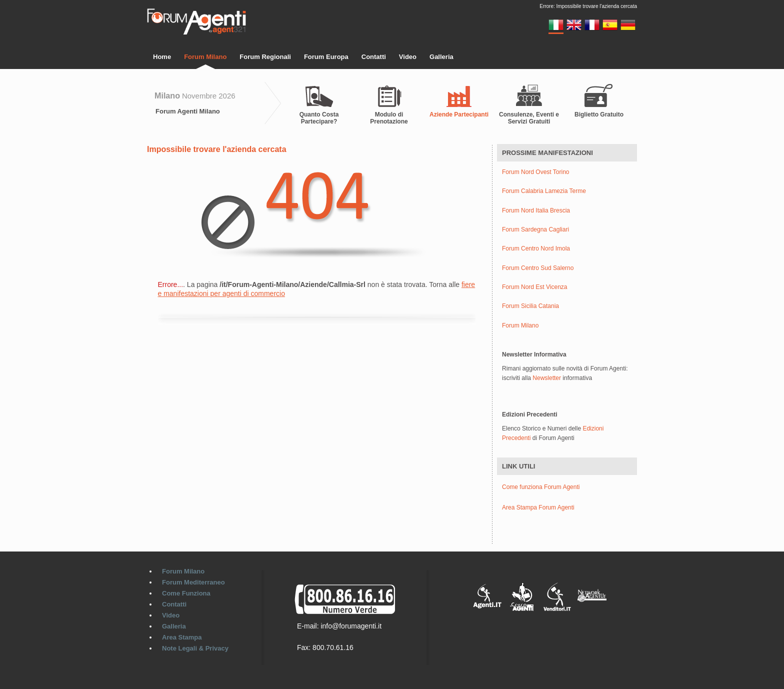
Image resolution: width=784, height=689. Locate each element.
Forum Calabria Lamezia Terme (544, 191)
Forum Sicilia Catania (530, 306)
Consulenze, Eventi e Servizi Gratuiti (529, 118)
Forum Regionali (265, 57)
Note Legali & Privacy (195, 648)
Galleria (441, 57)
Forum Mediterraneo (193, 582)
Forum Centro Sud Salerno (538, 268)
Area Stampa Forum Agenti (538, 507)
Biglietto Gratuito (599, 114)
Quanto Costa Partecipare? (319, 118)
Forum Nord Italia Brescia (536, 211)
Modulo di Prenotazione (389, 118)
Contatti (374, 57)
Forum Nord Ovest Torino (536, 172)
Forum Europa (326, 57)
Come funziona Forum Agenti (541, 487)
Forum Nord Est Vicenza (535, 287)
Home (162, 57)
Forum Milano (205, 57)
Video (408, 57)
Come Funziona (186, 593)
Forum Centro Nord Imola (536, 249)
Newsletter (547, 378)
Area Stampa (182, 637)
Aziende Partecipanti (459, 114)
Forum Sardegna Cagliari (535, 230)
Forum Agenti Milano (188, 111)
